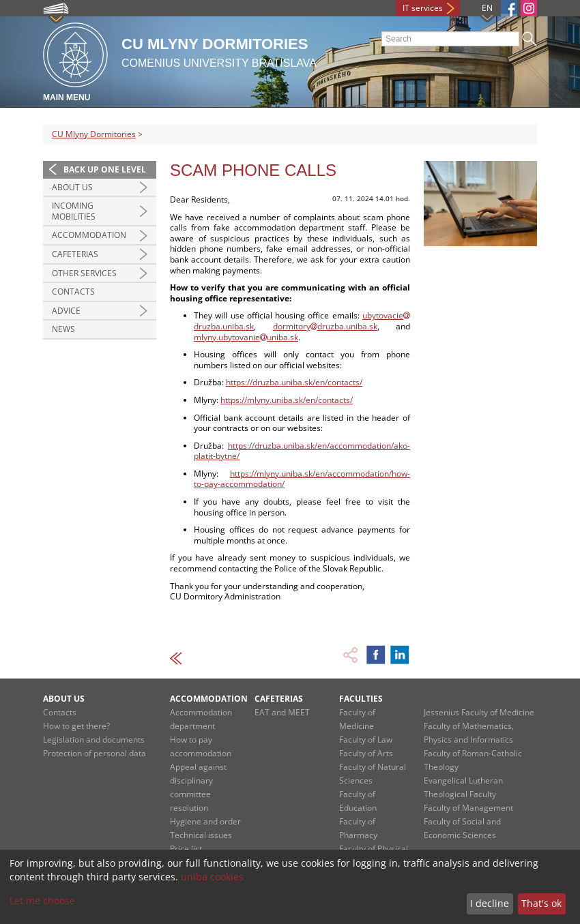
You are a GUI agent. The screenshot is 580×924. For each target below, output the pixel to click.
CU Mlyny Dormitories (94, 134)
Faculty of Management (468, 808)
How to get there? (76, 726)
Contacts (73, 292)
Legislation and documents (94, 740)
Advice (66, 311)
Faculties (361, 699)
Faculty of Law (366, 740)
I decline (490, 903)
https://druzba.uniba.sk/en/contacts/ (294, 382)
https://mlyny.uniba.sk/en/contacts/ (287, 400)
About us (72, 187)
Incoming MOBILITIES (74, 211)
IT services (423, 8)
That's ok (541, 903)
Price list (186, 849)
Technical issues (201, 835)
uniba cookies (212, 877)
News (63, 329)
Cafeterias (75, 254)
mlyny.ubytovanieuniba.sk (246, 337)
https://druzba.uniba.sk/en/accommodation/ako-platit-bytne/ (302, 451)
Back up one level (105, 169)
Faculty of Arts (366, 753)
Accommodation (89, 235)
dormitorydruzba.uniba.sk (325, 326)
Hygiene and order (205, 821)
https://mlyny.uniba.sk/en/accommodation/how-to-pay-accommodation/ (302, 479)
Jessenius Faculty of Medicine (479, 712)
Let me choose (42, 900)
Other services (84, 273)
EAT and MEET (282, 712)
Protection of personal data (95, 753)
